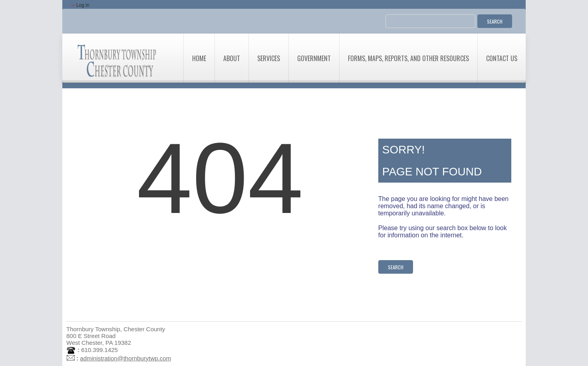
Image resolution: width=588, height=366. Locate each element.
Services (269, 58)
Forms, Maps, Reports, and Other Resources (408, 58)
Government (314, 58)
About (232, 58)
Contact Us (502, 58)
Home (199, 58)
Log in (83, 5)
